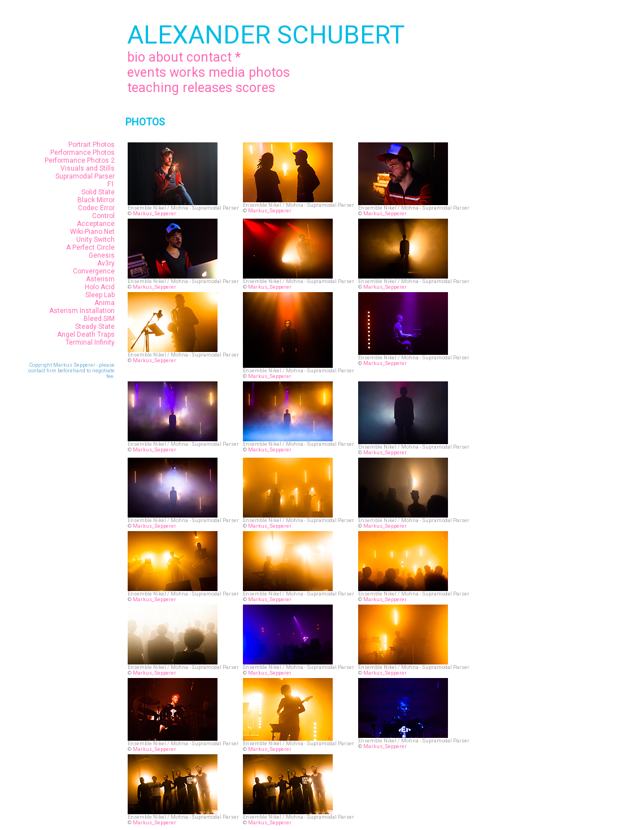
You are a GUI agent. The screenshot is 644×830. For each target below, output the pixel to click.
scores (255, 88)
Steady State (95, 327)
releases (207, 88)
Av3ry (106, 263)
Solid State (98, 192)
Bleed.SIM (99, 319)
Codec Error (96, 208)
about (166, 57)
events (147, 73)
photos (269, 73)
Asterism (100, 279)
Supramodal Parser (85, 176)
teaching (153, 88)
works (187, 73)
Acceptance (96, 224)
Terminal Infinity (90, 342)
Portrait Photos (92, 145)
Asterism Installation (82, 311)
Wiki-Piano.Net (92, 232)
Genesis (102, 255)
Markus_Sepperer (155, 214)
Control (103, 216)
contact (209, 57)
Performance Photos (82, 153)
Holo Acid (100, 287)
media (227, 73)
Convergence (94, 271)
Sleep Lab (100, 295)
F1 (111, 184)
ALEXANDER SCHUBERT (266, 35)
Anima (105, 303)
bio (136, 57)
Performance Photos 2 (80, 160)
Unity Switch (95, 240)
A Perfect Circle (90, 247)
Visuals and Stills (88, 168)
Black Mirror (96, 200)
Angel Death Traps (86, 334)
